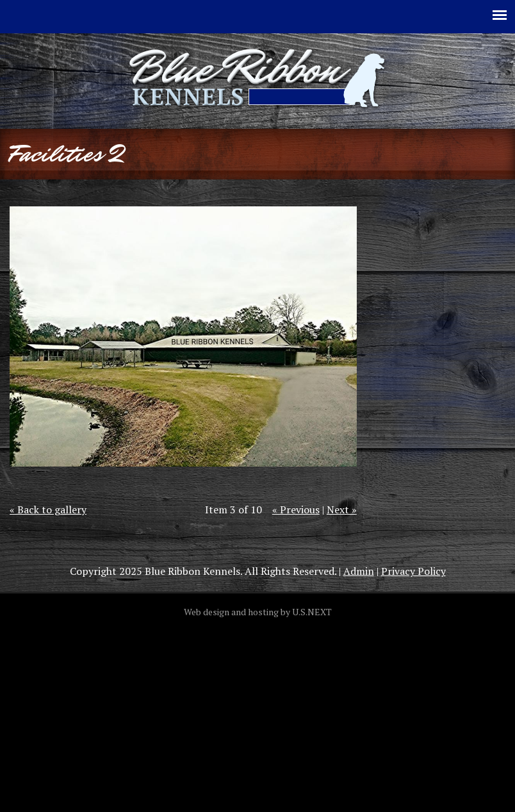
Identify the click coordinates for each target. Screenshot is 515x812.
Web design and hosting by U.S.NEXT (258, 612)
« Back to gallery (48, 510)
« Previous (296, 510)
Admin (359, 571)
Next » (342, 510)
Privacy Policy (413, 571)
